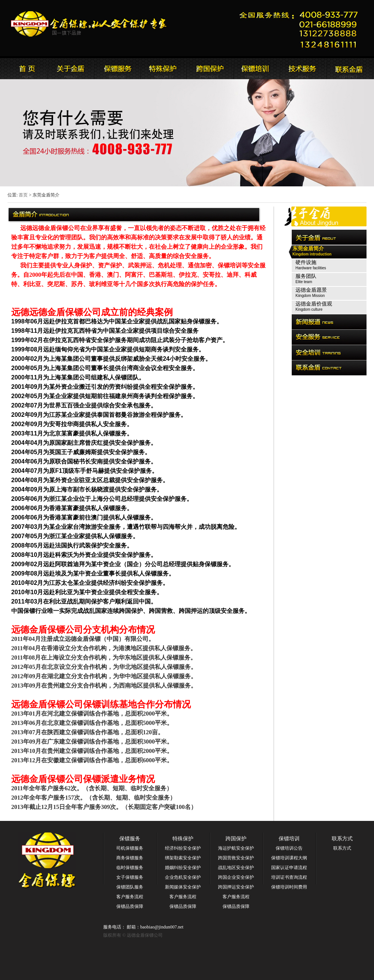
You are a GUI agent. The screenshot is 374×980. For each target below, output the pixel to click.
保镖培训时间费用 (289, 887)
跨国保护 (236, 839)
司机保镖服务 (130, 848)
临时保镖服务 (130, 868)
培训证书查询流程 (289, 877)
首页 (23, 195)
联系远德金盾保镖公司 (256, 69)
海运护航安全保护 (236, 848)
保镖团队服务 (130, 887)
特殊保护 (183, 839)
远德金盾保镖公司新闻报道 (117, 69)
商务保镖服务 (130, 858)
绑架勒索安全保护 (183, 858)
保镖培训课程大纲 (289, 858)
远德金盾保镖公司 (24, 69)
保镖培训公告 (289, 848)
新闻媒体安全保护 (183, 887)
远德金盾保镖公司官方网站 (89, 24)
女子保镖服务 (130, 877)
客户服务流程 (130, 897)
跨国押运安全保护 (236, 887)
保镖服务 (130, 839)
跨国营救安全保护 (236, 858)
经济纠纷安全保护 (183, 848)
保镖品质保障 (130, 906)
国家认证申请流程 (289, 868)
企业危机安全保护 (183, 877)
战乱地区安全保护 (236, 868)
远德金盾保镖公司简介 (71, 69)
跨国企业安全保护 (236, 877)
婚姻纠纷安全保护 (183, 868)
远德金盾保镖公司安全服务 (163, 69)
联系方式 (342, 839)
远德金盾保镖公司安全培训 (210, 69)
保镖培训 (289, 839)
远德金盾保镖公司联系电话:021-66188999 (301, 28)
